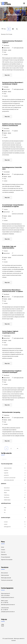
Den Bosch (13, 497)
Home (3, 547)
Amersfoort (13, 488)
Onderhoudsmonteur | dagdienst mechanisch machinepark (12, 372)
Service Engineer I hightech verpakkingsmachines (10, 332)
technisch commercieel (17, 214)
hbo (13, 510)
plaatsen (13, 483)
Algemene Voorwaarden (7, 559)
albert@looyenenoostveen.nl (8, 604)
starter (13, 524)
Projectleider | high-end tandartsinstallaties (9, 247)
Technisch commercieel (7, 580)
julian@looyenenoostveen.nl (8, 612)
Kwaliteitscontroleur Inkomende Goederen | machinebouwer (12, 125)
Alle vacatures (4, 573)
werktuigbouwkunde (19, 48)
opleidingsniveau (13, 503)
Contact (3, 550)
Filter (4, 29)
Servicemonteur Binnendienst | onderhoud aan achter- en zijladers (13, 291)
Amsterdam (13, 490)
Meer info (7, 75)
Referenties (4, 554)
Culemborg (13, 495)
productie (13, 475)
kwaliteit (16, 131)
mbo (13, 508)
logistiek (13, 473)
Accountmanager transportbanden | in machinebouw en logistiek (13, 206)
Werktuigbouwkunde (6, 578)
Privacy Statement (6, 557)
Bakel (13, 493)
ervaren (13, 522)
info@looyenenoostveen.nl (7, 597)
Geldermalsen (13, 500)
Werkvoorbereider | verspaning (11, 412)
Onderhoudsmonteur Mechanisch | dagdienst (12, 42)
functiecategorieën (13, 464)
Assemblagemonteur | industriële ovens (12, 168)
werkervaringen (13, 517)
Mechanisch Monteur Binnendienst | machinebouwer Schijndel (13, 83)
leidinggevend (13, 527)
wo (4, 512)
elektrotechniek (13, 468)
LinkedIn (3, 626)
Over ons (3, 552)
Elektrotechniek (5, 575)
